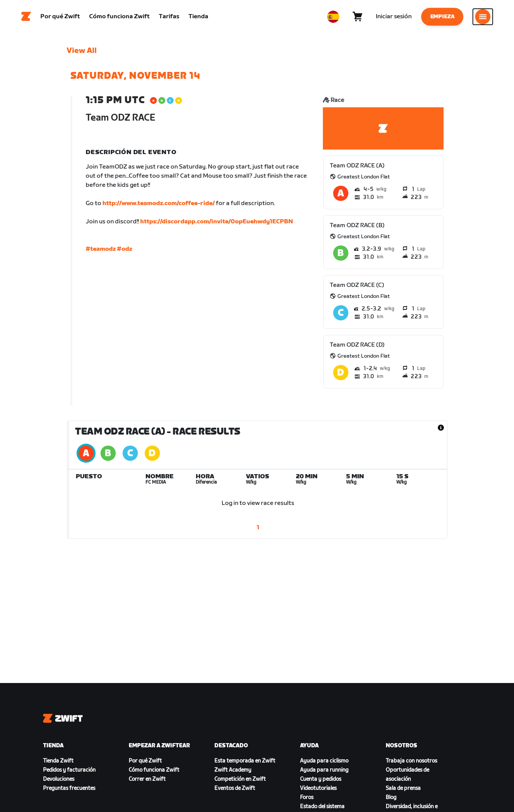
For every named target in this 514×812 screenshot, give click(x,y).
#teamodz (101, 250)
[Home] (26, 17)
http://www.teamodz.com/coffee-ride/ (159, 204)
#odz (125, 250)
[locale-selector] (333, 17)
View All (82, 51)
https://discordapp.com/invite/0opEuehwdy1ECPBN (217, 222)
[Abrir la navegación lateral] (483, 17)
